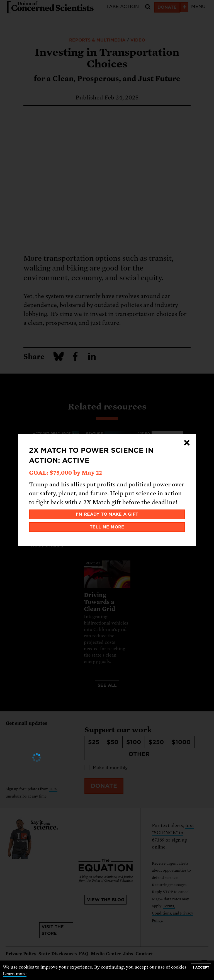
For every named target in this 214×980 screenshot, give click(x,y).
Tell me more (107, 527)
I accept (201, 967)
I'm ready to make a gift (107, 514)
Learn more (15, 974)
